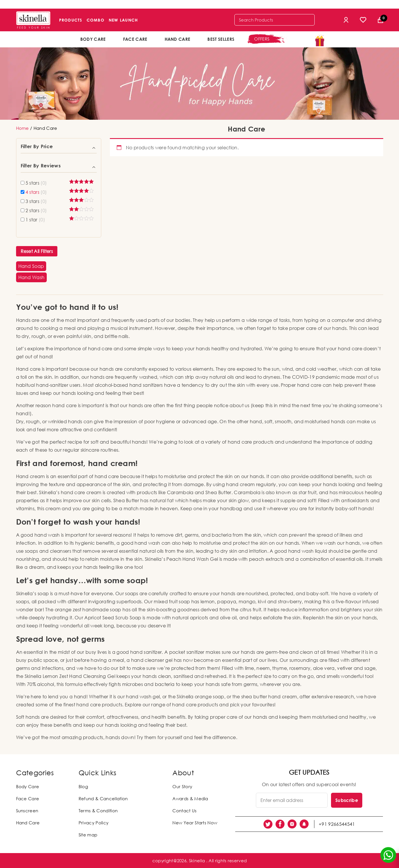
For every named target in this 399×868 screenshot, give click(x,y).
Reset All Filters (37, 251)
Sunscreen (27, 811)
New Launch (123, 20)
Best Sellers (221, 39)
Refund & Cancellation (103, 799)
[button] (31, 266)
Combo (96, 20)
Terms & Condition (98, 811)
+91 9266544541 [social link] (337, 824)
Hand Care (178, 39)
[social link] (268, 824)
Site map (88, 835)
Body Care (93, 39)
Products (71, 20)
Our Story (182, 786)
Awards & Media (190, 799)
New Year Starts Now (195, 823)
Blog (83, 786)
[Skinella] (33, 20)
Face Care (135, 39)
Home (23, 128)
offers (262, 39)
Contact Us (184, 811)
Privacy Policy (94, 823)
